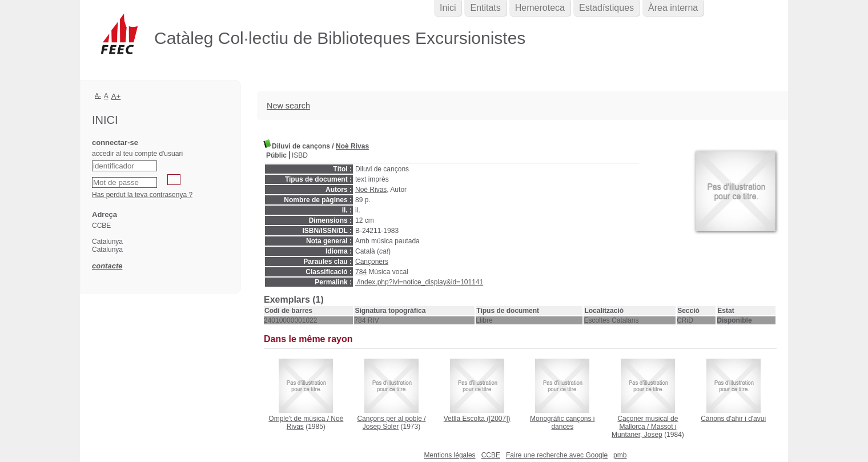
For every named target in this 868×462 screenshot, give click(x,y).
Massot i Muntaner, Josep (644, 431)
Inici (448, 8)
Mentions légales (450, 455)
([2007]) (477, 419)
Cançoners (372, 262)
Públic (276, 155)
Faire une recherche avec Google (557, 455)
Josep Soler (381, 427)
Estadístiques (606, 8)
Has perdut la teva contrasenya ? (142, 195)
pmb (620, 455)
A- (98, 95)
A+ (116, 96)
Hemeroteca (540, 8)
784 (361, 272)
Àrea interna (673, 8)
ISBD (300, 155)
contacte (107, 266)
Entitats (485, 8)
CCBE (491, 455)
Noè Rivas (352, 146)
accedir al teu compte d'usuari (137, 154)
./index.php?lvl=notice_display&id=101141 (419, 282)
